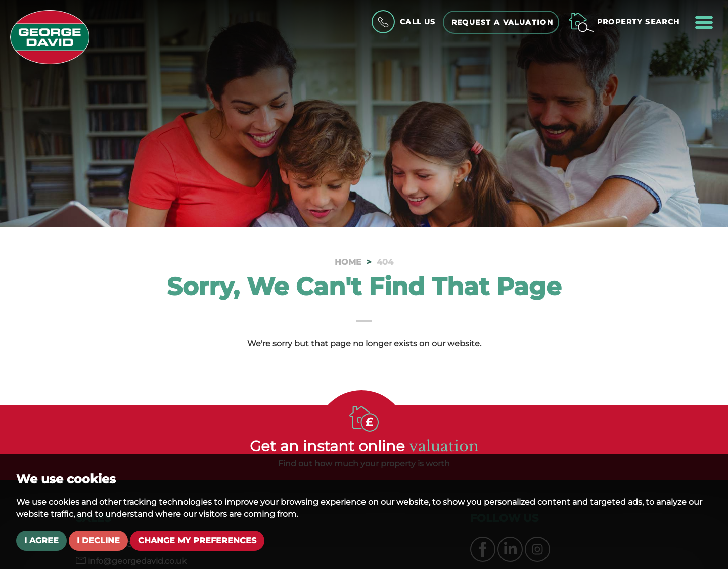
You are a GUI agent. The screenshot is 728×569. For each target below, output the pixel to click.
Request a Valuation (503, 22)
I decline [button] (98, 540)
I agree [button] (41, 540)
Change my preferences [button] (197, 540)
